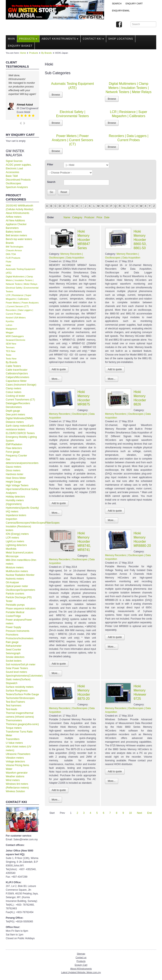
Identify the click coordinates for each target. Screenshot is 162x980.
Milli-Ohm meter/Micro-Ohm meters (21, 562)
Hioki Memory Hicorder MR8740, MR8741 (84, 542)
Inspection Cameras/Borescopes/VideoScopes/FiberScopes (22, 521)
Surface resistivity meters (20, 687)
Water (9, 769)
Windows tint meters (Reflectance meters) (17, 786)
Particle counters (15, 594)
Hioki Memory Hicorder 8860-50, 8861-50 (140, 240)
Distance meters (15, 422)
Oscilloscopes (13, 183)
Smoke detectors (15, 657)
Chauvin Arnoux (14, 250)
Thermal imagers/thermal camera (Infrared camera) (20, 715)
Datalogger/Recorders (18, 403)
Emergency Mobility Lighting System (21, 439)
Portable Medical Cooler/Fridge (15, 614)
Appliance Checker (16, 224)
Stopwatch (12, 683)
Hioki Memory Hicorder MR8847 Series (84, 240)
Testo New (11, 359)
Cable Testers (13, 366)
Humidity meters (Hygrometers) (15, 502)
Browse (56, 95)
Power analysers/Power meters (19, 622)
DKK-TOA (11, 254)
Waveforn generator (17, 773)
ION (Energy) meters (17, 534)
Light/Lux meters (15, 541)
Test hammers (14, 706)
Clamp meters (14, 388)
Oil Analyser (12, 582)
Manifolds (11, 549)
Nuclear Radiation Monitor (20, 575)
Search (117, 4)
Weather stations (15, 776)
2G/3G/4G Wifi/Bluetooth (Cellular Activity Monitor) (20, 207)
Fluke (9, 262)
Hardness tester (15, 474)
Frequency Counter (16, 456)
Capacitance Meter (16, 381)
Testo (8, 355)
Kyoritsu (10, 321)
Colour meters (14, 392)
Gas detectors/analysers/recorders (22, 461)
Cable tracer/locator (17, 370)
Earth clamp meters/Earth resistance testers (20, 428)
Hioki (8, 265)
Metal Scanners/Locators (20, 553)
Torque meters (14, 728)
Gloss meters (13, 471)
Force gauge (13, 452)
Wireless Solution (15, 791)
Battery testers (14, 232)
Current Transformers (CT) (20, 400)
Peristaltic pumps (15, 605)
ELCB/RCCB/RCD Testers (20, 433)
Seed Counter (13, 650)
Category (77, 217)
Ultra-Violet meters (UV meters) (18, 748)
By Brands (47, 53)
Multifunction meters (17, 571)
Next (140, 813)
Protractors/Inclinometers (20, 638)
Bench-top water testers (19, 239)
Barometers (12, 228)
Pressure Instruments (18, 631)
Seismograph (13, 653)
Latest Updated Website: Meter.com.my (81, 972)
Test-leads (11, 709)
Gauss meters (14, 467)
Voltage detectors (15, 762)
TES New (11, 351)
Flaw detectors (14, 448)
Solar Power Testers (17, 668)
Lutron (9, 325)
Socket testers (14, 661)
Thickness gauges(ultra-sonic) (22, 724)
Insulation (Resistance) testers (18, 528)
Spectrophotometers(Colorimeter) (22, 676)
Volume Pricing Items (17, 765)
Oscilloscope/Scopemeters (20, 590)
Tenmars (10, 347)
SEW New (11, 344)
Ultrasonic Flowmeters (18, 754)
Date (107, 217)
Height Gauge (13, 482)
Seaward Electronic (16, 340)
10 (130, 813)
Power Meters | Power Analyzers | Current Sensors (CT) (73, 140)
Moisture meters (15, 568)
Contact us (81, 957)
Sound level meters (16, 672)
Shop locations (121, 39)
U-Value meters (14, 743)
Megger (10, 332)
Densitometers (14, 407)
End (149, 813)
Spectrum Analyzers (17, 187)
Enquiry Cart (81, 965)
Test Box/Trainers (15, 702)
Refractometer (14, 646)
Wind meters (13, 780)
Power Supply (13, 627)
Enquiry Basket (20, 46)
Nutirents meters (15, 579)
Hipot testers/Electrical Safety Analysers (22, 491)
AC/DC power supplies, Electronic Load (19, 167)
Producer (89, 217)
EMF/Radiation (14, 444)
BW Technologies (15, 247)
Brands (10, 243)
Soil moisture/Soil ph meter (21, 665)
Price (99, 217)
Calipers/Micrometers (17, 377)
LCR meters (12, 538)
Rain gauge (12, 642)
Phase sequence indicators (21, 609)
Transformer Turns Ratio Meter (19, 734)
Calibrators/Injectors (17, 374)
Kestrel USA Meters (16, 318)
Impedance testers (16, 515)
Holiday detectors (15, 497)
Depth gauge (13, 411)
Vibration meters (15, 758)
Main (11, 39)
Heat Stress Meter (16, 478)
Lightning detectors (16, 545)
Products (28, 39)
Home (23, 53)
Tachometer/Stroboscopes (20, 698)
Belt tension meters (16, 235)
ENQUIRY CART (134, 4)
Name (67, 217)
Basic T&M (12, 176)
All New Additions (15, 221)
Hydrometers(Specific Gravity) (22, 508)
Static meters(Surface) (18, 679)
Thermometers (14, 720)
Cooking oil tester (15, 396)
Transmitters (13, 739)
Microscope (12, 556)
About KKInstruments (60, 39)
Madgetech (11, 329)
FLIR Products (13, 258)
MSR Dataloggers (15, 336)
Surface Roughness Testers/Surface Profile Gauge (22, 693)
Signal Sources (14, 161)
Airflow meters (14, 217)
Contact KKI (93, 39)
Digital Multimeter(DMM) (19, 418)
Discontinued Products (18, 180)
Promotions (12, 635)
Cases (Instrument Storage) (21, 385)
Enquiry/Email (121, 11)
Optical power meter (17, 586)
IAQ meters (12, 512)
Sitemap (81, 954)
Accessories (13, 172)
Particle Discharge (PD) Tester (19, 599)
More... (55, 379)
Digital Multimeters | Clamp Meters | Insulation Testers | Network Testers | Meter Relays (21, 280)
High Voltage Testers (17, 485)
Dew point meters (15, 415)
